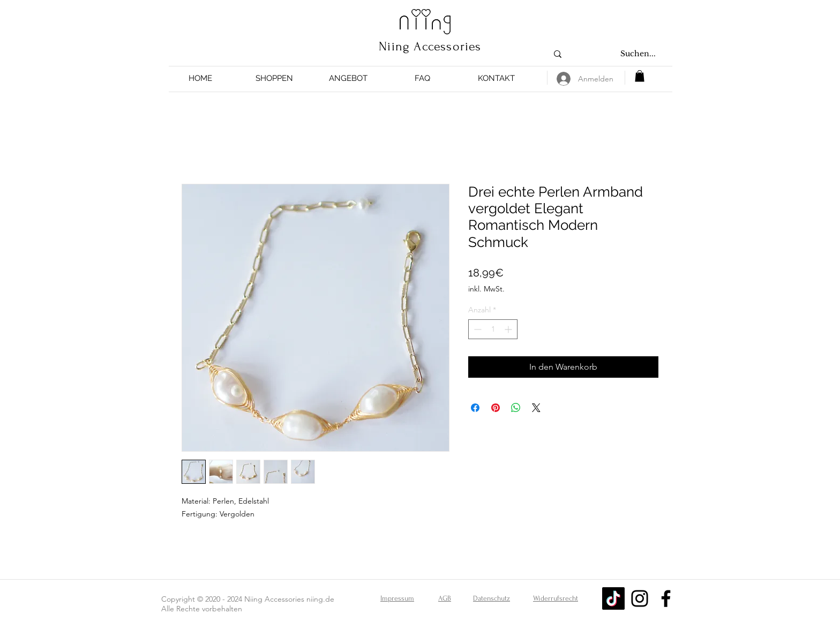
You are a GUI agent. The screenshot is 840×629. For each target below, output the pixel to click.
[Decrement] (477, 329)
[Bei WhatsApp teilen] (516, 408)
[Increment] (509, 329)
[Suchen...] (638, 54)
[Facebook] (666, 598)
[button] (274, 78)
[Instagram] (640, 598)
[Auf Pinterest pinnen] (496, 408)
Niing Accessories (430, 46)
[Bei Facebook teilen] (475, 408)
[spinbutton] (493, 329)
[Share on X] (536, 408)
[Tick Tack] (613, 598)
